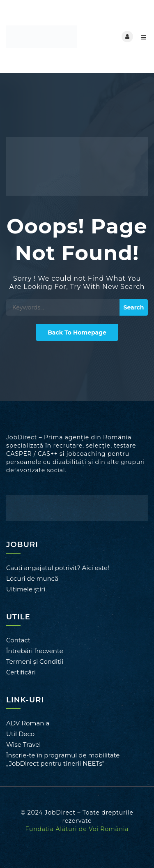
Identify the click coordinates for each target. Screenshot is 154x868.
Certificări (21, 672)
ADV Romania (28, 723)
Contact (18, 640)
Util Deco (20, 734)
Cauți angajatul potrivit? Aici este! (58, 568)
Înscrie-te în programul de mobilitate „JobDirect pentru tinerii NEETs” (63, 759)
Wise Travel (23, 744)
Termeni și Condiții (35, 661)
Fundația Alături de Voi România (77, 829)
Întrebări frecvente (35, 651)
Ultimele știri (26, 589)
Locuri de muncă (32, 578)
